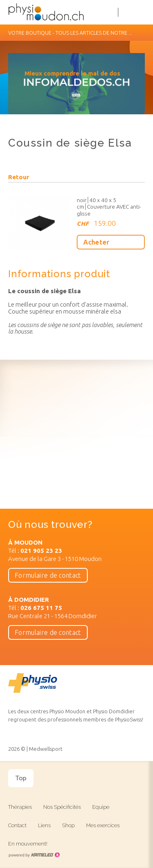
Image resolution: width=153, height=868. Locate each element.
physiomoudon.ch (59, 12)
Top (21, 778)
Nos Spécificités (62, 807)
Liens (44, 825)
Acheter (96, 242)
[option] (76, 88)
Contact (17, 825)
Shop (68, 825)
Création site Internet (34, 855)
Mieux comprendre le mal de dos (72, 73)
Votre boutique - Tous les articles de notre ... (76, 33)
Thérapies (20, 807)
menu (141, 12)
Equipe (101, 807)
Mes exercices (103, 825)
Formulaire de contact (48, 575)
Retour (19, 177)
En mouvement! (28, 844)
